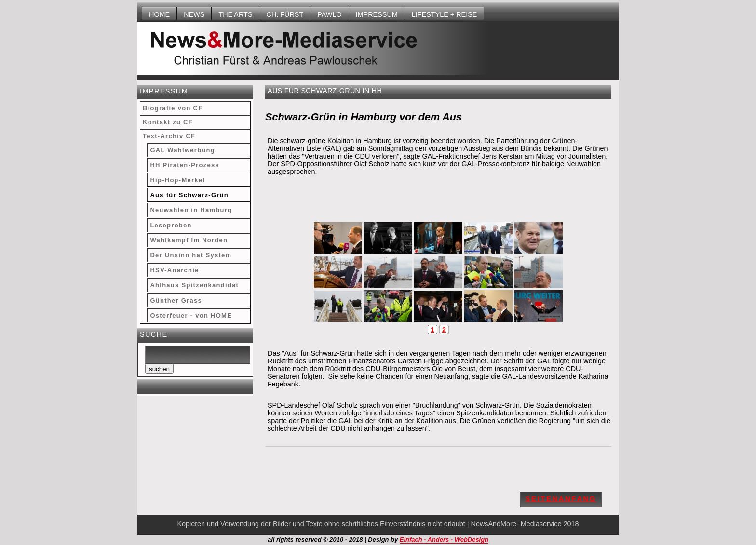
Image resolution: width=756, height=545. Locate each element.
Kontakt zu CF (168, 122)
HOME (159, 14)
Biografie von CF (173, 108)
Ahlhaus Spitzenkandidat (194, 285)
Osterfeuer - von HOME (191, 315)
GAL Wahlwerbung (182, 150)
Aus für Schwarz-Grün (189, 195)
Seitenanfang (561, 499)
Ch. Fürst (285, 14)
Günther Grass (176, 300)
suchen (159, 369)
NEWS (194, 14)
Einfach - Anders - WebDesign (444, 539)
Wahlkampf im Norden (189, 240)
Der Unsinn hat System (191, 255)
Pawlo (329, 14)
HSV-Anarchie (174, 270)
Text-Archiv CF (169, 136)
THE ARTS (235, 14)
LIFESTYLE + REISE (445, 14)
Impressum (377, 14)
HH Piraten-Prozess (185, 165)
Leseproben (171, 225)
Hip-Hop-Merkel (177, 180)
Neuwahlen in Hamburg (191, 210)
